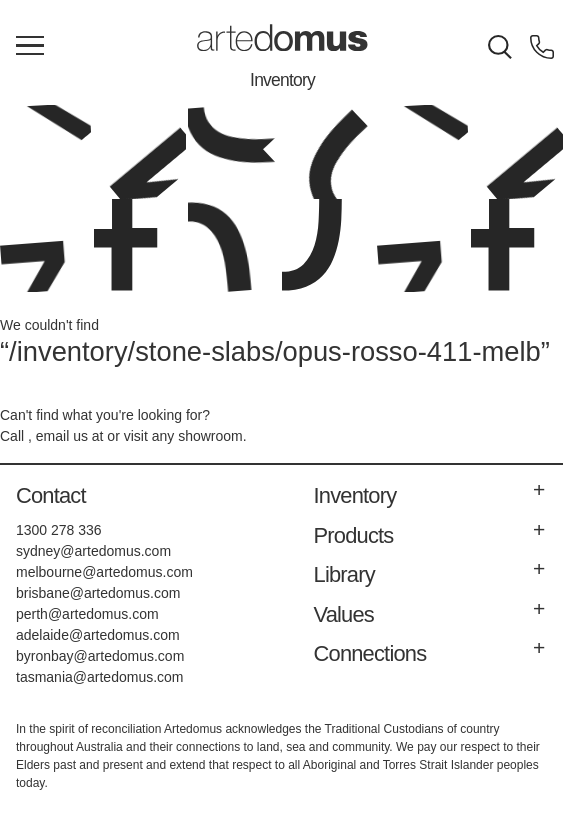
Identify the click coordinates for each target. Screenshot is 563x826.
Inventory (282, 80)
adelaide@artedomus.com (98, 635)
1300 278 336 (59, 530)
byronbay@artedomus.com (100, 656)
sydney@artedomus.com (93, 551)
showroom (210, 436)
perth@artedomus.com (87, 614)
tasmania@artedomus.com (100, 677)
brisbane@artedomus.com (98, 593)
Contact (51, 495)
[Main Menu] (30, 47)
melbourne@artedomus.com (104, 572)
